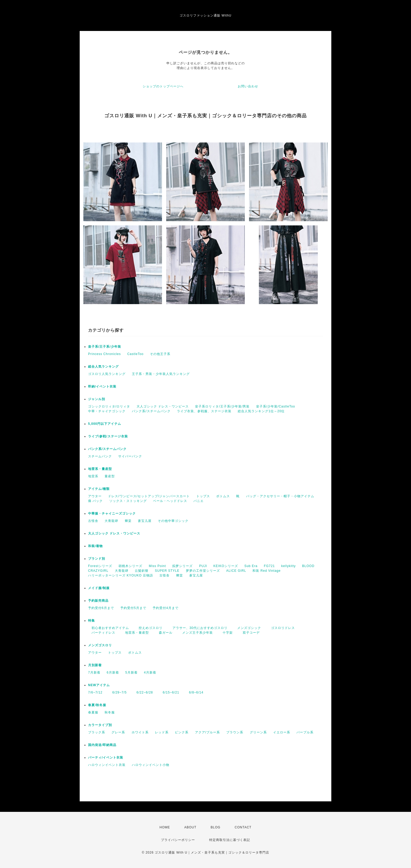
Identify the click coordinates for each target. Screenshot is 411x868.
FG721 (269, 566)
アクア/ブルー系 (207, 732)
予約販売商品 (98, 601)
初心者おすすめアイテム (109, 628)
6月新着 (113, 673)
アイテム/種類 (99, 489)
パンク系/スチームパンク (151, 411)
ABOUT (190, 827)
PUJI (203, 566)
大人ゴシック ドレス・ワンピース (163, 406)
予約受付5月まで (133, 608)
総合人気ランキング (103, 367)
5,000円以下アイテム (105, 424)
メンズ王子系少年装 (196, 633)
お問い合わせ (248, 86)
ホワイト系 (140, 732)
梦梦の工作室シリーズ (203, 571)
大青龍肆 (111, 521)
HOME (165, 827)
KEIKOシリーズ (226, 566)
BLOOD (308, 566)
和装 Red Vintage (266, 571)
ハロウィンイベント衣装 (107, 765)
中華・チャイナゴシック (107, 411)
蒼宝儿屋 (145, 521)
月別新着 (95, 665)
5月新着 (131, 673)
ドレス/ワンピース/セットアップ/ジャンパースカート (149, 496)
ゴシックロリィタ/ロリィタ (109, 406)
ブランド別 (97, 559)
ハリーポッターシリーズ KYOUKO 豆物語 (121, 575)
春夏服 (93, 712)
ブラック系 (97, 732)
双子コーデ (250, 633)
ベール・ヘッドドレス (170, 501)
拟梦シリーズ (182, 566)
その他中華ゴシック (173, 521)
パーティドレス (102, 633)
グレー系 (118, 732)
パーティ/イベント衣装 (106, 758)
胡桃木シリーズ (130, 566)
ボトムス (223, 496)
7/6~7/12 (95, 692)
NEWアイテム (99, 685)
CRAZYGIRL (98, 571)
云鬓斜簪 (142, 571)
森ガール (164, 633)
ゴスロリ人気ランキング (107, 374)
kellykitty (288, 566)
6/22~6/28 (143, 692)
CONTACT (243, 827)
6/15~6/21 (169, 692)
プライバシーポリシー (178, 840)
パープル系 (305, 732)
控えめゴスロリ (149, 628)
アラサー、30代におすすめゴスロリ (198, 628)
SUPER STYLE (167, 571)
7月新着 (94, 673)
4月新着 (150, 673)
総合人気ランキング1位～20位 (261, 411)
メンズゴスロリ (100, 645)
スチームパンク (100, 456)
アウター (95, 496)
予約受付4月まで (166, 608)
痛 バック (95, 501)
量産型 (110, 476)
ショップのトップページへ (163, 86)
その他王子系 (160, 354)
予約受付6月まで (101, 608)
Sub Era (251, 566)
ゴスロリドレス (283, 628)
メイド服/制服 (99, 588)
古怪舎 (93, 521)
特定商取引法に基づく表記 (230, 840)
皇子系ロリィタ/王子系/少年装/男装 (222, 406)
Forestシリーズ (100, 566)
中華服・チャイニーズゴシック (112, 514)
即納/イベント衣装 (102, 387)
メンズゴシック (247, 628)
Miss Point (157, 566)
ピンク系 (182, 732)
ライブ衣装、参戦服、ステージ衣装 (204, 411)
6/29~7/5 (118, 692)
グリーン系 (258, 732)
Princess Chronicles (104, 354)
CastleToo (135, 354)
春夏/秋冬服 (97, 705)
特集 (91, 621)
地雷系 (93, 476)
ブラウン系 (235, 732)
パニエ (199, 501)
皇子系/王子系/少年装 (105, 347)
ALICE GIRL (236, 571)
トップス (203, 496)
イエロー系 (282, 732)
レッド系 (162, 732)
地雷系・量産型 (100, 469)
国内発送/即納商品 (102, 745)
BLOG (216, 827)
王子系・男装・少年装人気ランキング (161, 374)
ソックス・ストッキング (128, 501)
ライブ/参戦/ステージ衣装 (108, 436)
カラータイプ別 (100, 725)
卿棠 (128, 521)
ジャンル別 (97, 399)
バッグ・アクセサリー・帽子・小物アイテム (280, 496)
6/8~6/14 (194, 692)
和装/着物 (95, 546)
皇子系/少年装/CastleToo (276, 406)
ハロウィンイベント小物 (151, 765)
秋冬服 (110, 712)
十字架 (226, 633)
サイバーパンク (130, 456)
